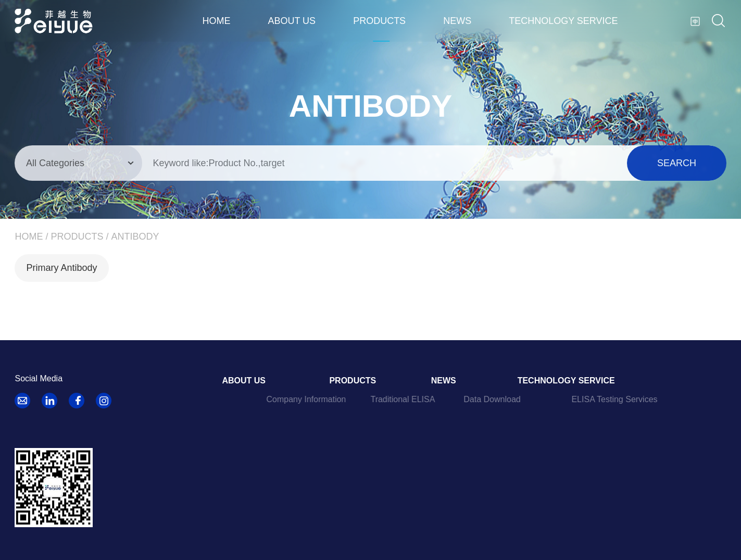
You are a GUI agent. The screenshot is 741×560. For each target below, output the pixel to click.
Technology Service (563, 21)
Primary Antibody (61, 268)
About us (292, 21)
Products (379, 21)
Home (216, 21)
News (457, 21)
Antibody (135, 237)
